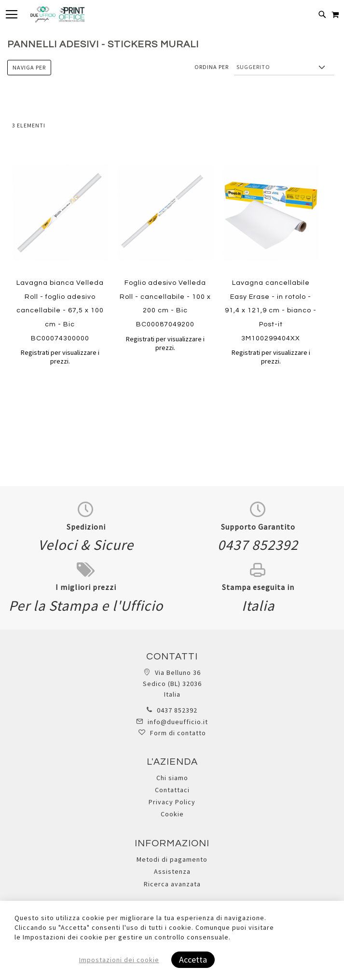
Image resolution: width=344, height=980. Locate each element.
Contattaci (172, 790)
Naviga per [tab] (29, 67)
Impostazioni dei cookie (119, 960)
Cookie (172, 814)
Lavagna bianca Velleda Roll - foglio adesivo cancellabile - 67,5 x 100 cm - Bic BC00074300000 (60, 310)
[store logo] (57, 14)
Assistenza (172, 871)
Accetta (193, 959)
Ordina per (212, 67)
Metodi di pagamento (172, 859)
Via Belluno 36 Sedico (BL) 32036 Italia (172, 683)
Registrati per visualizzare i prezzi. (60, 357)
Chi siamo (172, 778)
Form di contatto (178, 733)
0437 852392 (177, 710)
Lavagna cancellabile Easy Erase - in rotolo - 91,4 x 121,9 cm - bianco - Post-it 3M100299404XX (271, 310)
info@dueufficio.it (178, 722)
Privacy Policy (172, 802)
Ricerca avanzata (172, 884)
